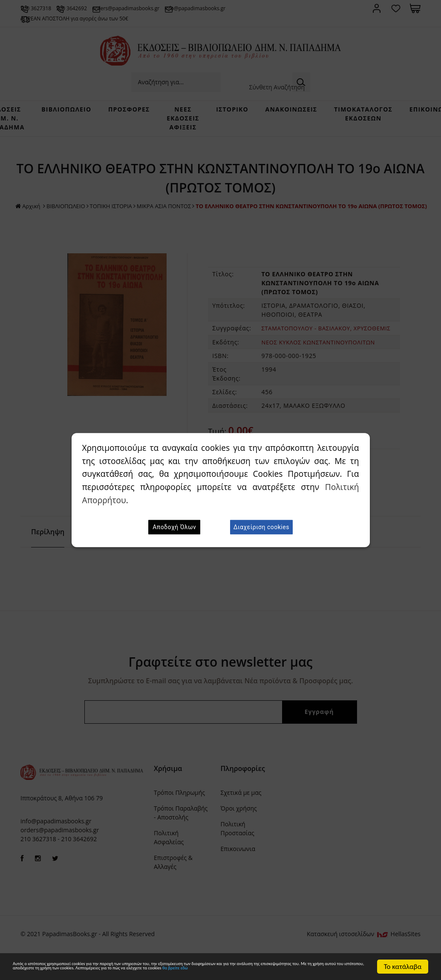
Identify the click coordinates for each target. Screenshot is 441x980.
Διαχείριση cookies (261, 527)
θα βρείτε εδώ (177, 971)
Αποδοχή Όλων (174, 527)
